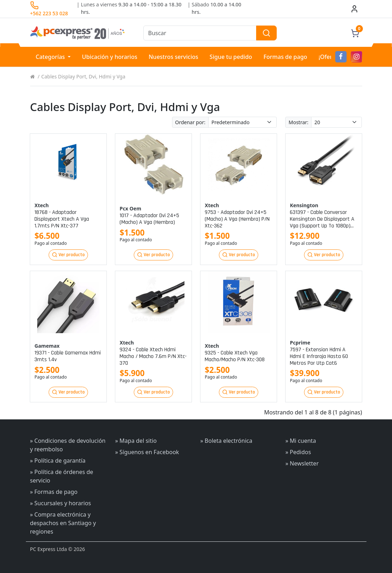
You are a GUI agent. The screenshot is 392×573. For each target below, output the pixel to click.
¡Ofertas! (330, 57)
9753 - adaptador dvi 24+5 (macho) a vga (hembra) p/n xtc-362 (237, 219)
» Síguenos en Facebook (147, 452)
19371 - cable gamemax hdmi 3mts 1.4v (68, 356)
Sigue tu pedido (231, 57)
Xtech (42, 205)
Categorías (51, 57)
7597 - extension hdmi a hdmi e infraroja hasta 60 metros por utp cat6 (319, 357)
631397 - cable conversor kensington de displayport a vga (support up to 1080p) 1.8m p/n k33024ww (322, 219)
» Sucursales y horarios (61, 503)
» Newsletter (302, 463)
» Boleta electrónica (227, 441)
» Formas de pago (54, 492)
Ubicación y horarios (110, 57)
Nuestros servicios (173, 57)
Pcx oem (130, 208)
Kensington (304, 205)
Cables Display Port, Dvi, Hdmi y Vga (83, 76)
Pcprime (300, 343)
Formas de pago (285, 57)
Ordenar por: (190, 122)
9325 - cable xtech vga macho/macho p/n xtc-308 (235, 356)
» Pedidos (298, 452)
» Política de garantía (58, 461)
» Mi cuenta (301, 441)
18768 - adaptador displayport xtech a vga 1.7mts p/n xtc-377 (62, 219)
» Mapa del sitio (136, 441)
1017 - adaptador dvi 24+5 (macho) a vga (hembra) (149, 219)
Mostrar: (298, 122)
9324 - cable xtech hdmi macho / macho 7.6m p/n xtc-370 (153, 357)
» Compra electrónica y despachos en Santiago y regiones (63, 523)
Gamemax (47, 346)
